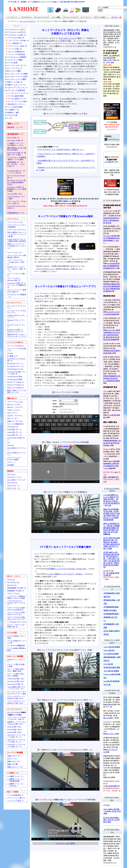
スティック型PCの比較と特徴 (16, 665)
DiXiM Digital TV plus (15, 369)
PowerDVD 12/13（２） (16, 366)
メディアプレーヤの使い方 (18, 41)
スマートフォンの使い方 (18, 46)
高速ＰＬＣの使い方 (15, 82)
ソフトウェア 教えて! (15, 801)
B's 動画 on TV (13, 356)
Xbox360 (10, 445)
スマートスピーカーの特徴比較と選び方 (17, 256)
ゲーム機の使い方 (15, 43)
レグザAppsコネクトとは (17, 622)
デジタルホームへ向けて (17, 29)
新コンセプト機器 (14, 71)
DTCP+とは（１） (14, 485)
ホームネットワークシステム (17, 307)
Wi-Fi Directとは (13, 582)
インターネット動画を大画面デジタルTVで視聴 (17, 597)
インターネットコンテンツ (18, 93)
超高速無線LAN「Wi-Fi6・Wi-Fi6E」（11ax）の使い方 (16, 164)
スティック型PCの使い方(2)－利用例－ (16, 675)
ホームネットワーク (41, 17)
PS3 (9, 443)
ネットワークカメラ (15, 68)
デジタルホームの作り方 (17, 32)
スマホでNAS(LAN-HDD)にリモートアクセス (16, 603)
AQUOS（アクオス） (15, 416)
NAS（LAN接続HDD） (17, 52)
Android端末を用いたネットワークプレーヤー (16, 688)
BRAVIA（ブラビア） (16, 407)
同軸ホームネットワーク (17, 85)
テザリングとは (13, 593)
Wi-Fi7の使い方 (13, 138)
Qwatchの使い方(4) (14, 732)
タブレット (12, 462)
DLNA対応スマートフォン (16, 449)
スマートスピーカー (15, 253)
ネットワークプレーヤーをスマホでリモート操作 (17, 693)
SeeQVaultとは (13, 427)
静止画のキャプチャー (17, 104)
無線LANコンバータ (15, 767)
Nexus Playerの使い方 (15, 684)
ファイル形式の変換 (15, 107)
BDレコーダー (13, 418)
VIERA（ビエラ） (14, 410)
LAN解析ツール (13, 110)
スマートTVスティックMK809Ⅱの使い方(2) (16, 702)
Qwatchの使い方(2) (14, 727)
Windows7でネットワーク (16, 321)
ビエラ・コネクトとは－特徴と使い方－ (17, 626)
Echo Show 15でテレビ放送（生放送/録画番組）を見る (17, 182)
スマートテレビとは (15, 402)
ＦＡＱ (10, 118)
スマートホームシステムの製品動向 (17, 226)
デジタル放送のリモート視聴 (17, 637)
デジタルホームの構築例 (17, 57)
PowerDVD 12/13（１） (16, 364)
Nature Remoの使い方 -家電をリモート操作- (17, 154)
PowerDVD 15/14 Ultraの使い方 (16, 360)
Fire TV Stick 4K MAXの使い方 (16, 177)
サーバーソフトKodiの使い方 (17, 349)
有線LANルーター (14, 756)
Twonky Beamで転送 (15, 379)
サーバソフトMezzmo (15, 346)
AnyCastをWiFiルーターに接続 (16, 198)
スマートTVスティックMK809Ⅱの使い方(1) (16, 697)
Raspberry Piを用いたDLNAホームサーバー (16, 331)
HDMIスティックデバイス (16, 661)
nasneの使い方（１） (15, 429)
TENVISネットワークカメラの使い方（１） (16, 736)
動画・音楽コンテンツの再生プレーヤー (17, 391)
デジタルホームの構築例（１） (17, 296)
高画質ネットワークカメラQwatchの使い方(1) (17, 723)
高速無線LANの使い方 (16, 591)
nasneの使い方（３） (15, 435)
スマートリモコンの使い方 (17, 275)
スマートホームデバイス (17, 230)
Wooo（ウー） (13, 413)
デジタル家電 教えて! (15, 795)
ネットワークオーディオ (17, 65)
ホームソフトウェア (71, 17)
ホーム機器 (56, 17)
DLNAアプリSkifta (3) (15, 388)
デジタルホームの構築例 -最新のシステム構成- (17, 158)
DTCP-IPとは (12, 483)
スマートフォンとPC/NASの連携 (14, 459)
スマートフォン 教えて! (16, 798)
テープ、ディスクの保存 (18, 101)
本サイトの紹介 (100, 17)
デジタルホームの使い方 (17, 35)
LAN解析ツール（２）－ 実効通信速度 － (16, 780)
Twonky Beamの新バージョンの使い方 (17, 373)
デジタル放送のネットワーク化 (17, 642)
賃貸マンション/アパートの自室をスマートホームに (17, 246)
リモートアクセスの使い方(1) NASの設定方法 (17, 609)
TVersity (10, 353)
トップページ (12, 17)
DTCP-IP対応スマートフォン (16, 454)
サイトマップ (85, 17)
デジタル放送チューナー (18, 99)
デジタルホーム (27, 17)
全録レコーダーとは (15, 421)
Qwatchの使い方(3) (14, 730)
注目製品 (11, 465)
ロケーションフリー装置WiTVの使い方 (17, 291)
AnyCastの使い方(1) (15, 194)
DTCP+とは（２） (14, 488)
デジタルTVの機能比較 (16, 646)
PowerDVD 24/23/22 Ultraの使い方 (17, 207)
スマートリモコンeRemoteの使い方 (14, 279)
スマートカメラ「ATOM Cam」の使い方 (17, 202)
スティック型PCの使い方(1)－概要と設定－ (16, 670)
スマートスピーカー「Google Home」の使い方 (16, 262)
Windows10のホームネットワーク (16, 316)
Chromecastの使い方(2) (16, 681)
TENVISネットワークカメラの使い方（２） (16, 741)
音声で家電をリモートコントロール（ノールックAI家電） (17, 234)
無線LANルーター (14, 761)
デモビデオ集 (12, 115)
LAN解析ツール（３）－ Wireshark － (16, 785)
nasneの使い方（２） (15, 432)
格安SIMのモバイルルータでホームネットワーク (17, 335)
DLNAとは (11, 474)
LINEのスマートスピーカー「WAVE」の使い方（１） (16, 269)
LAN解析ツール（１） (16, 776)
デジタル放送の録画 (16, 96)
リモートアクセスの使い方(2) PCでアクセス (17, 613)
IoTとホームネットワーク (16, 326)
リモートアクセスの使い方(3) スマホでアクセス (17, 618)
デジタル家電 (12, 63)
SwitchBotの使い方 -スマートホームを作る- (16, 172)
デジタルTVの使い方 (16, 38)
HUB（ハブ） (12, 759)
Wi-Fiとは (11, 580)
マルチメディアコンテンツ (17, 88)
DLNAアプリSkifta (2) (15, 385)
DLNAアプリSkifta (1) (15, 382)
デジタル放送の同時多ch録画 (17, 649)
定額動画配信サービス (16, 213)
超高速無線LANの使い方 (17, 588)
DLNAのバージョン (15, 477)
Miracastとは (12, 585)
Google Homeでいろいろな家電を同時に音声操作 (17, 240)
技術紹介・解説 (13, 113)
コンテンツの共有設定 (17, 54)
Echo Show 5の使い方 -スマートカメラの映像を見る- (17, 285)
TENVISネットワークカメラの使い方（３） (16, 746)
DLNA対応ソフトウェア (16, 480)
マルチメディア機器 (15, 60)
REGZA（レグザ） (14, 405)
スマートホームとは (15, 222)
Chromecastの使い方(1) (16, 679)
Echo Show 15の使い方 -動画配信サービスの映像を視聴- (17, 189)
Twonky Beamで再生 (15, 377)
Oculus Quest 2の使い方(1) (16, 439)
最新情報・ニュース (15, 127)
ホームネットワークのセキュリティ (17, 312)
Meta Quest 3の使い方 (15, 140)
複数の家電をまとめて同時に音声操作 (17, 149)
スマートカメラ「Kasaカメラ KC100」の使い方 (17, 718)
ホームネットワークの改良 (17, 77)
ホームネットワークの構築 (17, 74)
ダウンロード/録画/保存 (16, 90)
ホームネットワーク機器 (17, 79)
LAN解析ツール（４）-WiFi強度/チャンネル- (16, 144)
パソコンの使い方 (15, 49)
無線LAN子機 (12, 764)
